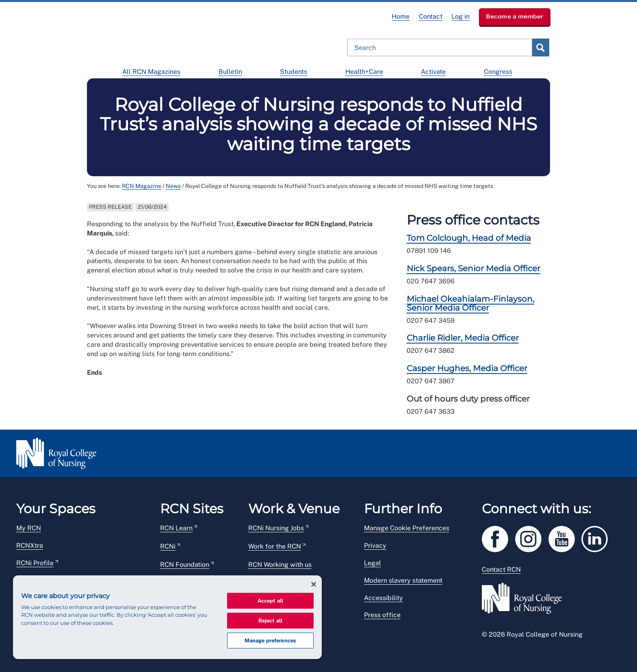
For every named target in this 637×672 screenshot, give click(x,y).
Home (401, 16)
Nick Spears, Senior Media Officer (473, 268)
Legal (373, 563)
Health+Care (364, 72)
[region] (167, 617)
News (173, 186)
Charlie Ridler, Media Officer (463, 338)
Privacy (375, 546)
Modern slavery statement (403, 580)
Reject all (270, 621)
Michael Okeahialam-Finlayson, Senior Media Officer (470, 303)
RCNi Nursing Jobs (276, 528)
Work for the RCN (275, 546)
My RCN (29, 528)
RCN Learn (176, 528)
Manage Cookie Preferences (407, 528)
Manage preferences (270, 641)
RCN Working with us (280, 565)
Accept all (270, 601)
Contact (431, 16)
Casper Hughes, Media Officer (467, 368)
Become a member (515, 16)
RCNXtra (30, 546)
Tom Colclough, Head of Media (469, 238)
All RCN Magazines (151, 72)
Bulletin (230, 72)
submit (540, 48)
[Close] (314, 584)
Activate (433, 72)
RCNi (168, 546)
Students (294, 72)
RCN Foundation (185, 565)
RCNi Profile (35, 563)
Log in (460, 16)
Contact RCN (501, 569)
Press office (382, 615)
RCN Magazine (142, 186)
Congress (498, 72)
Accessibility (383, 598)
